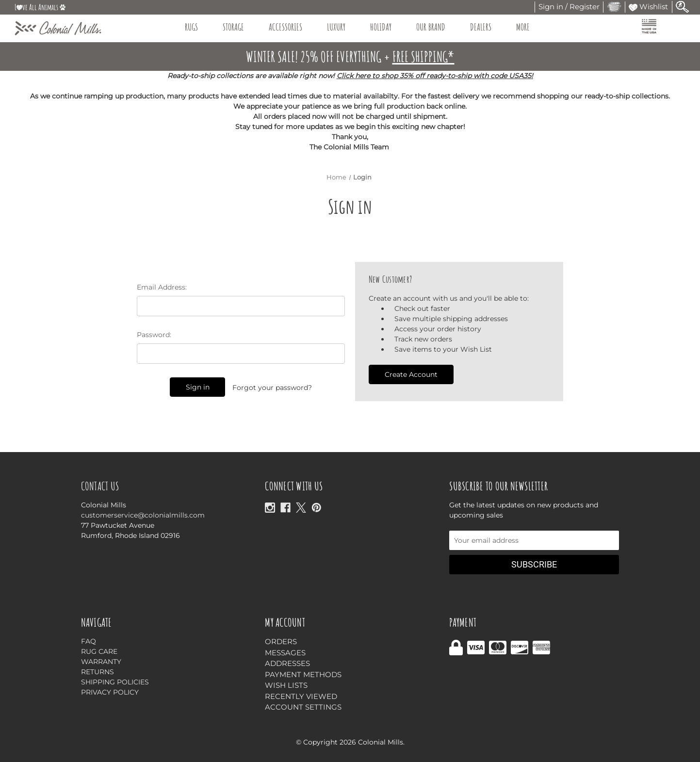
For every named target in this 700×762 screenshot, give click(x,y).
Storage (238, 27)
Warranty (101, 662)
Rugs (196, 27)
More (528, 27)
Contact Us (100, 486)
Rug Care (99, 651)
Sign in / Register (569, 7)
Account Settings (303, 707)
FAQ (89, 641)
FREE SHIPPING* (423, 57)
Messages (285, 653)
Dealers (485, 27)
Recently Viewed (301, 696)
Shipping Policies (115, 682)
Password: (154, 335)
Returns (98, 672)
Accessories (290, 27)
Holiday (385, 27)
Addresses (287, 663)
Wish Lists (286, 685)
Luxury (341, 27)
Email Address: (162, 287)
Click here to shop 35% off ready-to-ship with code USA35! (435, 76)
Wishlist (648, 7)
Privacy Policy (110, 692)
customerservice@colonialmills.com (143, 515)
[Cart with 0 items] (614, 7)
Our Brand (435, 27)
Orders (281, 641)
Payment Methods (303, 674)
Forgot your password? (272, 388)
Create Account (411, 374)
